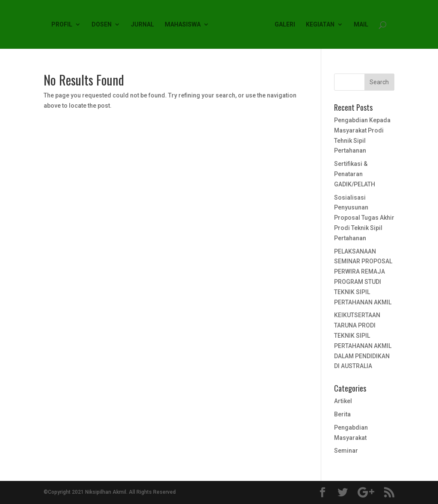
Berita (342, 414)
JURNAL (142, 25)
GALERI (285, 25)
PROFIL (62, 25)
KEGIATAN (320, 25)
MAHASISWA (183, 25)
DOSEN (102, 25)
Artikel (343, 401)
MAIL (361, 25)
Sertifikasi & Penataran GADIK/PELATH (355, 174)
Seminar (346, 451)
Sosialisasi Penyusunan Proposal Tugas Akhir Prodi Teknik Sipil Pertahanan (364, 218)
